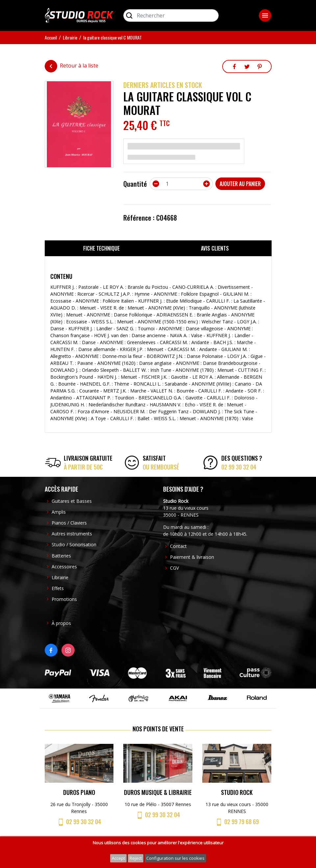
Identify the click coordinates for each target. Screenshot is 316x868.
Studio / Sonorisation (74, 544)
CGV (174, 568)
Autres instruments (72, 534)
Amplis (59, 512)
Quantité (135, 184)
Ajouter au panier (240, 184)
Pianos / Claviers (69, 523)
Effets (58, 588)
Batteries (61, 556)
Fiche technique (101, 248)
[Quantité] (181, 184)
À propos (61, 623)
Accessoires (64, 567)
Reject (136, 858)
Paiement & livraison (192, 557)
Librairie (60, 577)
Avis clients (215, 248)
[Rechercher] (171, 15)
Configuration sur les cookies (175, 858)
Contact (178, 546)
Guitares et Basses (72, 501)
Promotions (64, 599)
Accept (118, 858)
